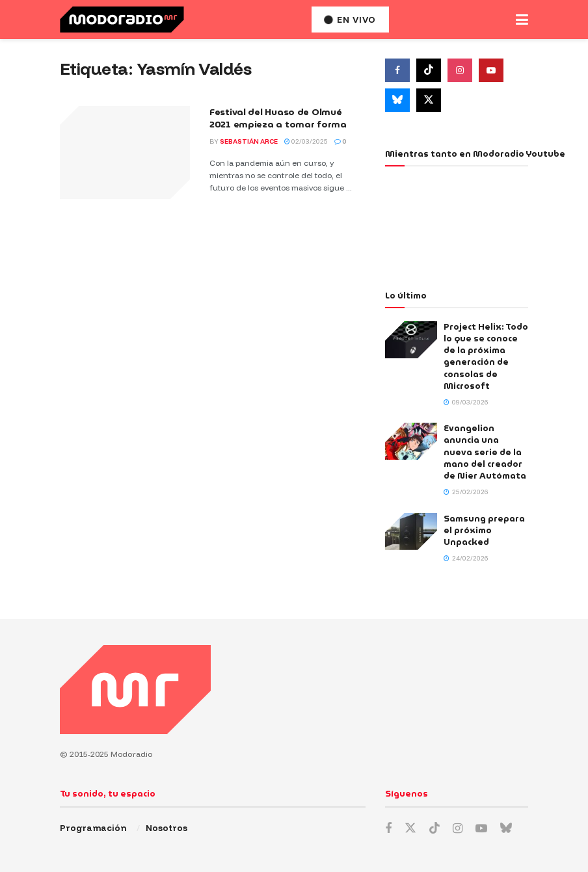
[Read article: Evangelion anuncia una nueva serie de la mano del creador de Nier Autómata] (411, 441)
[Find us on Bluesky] (397, 100)
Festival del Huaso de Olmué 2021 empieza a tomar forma (278, 118)
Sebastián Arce (249, 141)
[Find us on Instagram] (460, 70)
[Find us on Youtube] (491, 70)
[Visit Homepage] (122, 20)
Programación (93, 828)
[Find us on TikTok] (434, 828)
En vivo (350, 20)
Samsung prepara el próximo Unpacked (484, 530)
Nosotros (167, 828)
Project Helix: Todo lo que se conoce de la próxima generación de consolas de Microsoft (486, 356)
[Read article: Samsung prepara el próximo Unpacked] (411, 532)
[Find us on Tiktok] (429, 70)
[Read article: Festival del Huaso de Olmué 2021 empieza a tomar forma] (125, 152)
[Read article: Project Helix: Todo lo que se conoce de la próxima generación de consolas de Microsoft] (411, 340)
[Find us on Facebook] (397, 70)
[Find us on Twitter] (429, 100)
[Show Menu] (522, 20)
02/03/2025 (306, 141)
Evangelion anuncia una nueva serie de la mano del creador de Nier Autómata (485, 452)
